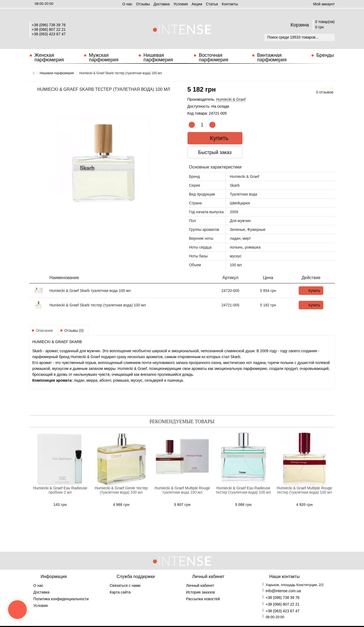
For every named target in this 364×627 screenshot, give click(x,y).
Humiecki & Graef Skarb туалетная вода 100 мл (90, 291)
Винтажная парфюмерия (272, 57)
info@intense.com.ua (283, 591)
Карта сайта (120, 592)
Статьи (212, 4)
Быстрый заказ (215, 152)
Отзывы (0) (74, 331)
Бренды (325, 55)
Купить (215, 138)
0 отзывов (325, 92)
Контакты (230, 4)
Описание (44, 331)
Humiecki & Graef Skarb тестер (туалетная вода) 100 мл (98, 305)
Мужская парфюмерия (104, 57)
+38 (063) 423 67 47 (49, 34)
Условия (181, 4)
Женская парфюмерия (49, 57)
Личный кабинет (200, 585)
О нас (127, 4)
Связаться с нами (125, 585)
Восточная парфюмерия (213, 57)
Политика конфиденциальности (61, 599)
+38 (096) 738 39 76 (49, 25)
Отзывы (143, 4)
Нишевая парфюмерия (158, 57)
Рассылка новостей (203, 599)
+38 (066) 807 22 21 (49, 29)
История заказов (201, 592)
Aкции (197, 4)
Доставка (162, 4)
